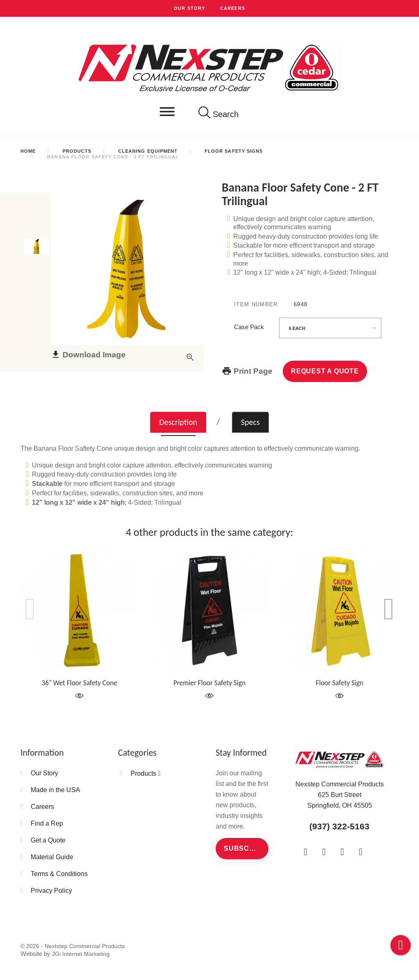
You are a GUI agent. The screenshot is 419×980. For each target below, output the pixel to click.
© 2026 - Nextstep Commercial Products (73, 946)
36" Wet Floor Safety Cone (80, 683)
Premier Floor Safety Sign (209, 683)
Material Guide (52, 857)
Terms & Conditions (59, 874)
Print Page (252, 371)
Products (143, 773)
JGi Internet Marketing (81, 954)
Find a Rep (47, 823)
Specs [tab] (250, 422)
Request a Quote (325, 371)
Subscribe (245, 848)
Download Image (86, 362)
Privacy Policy (51, 890)
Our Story (189, 8)
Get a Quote (48, 840)
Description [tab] (178, 422)
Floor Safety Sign (340, 683)
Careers (233, 8)
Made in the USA (55, 790)
